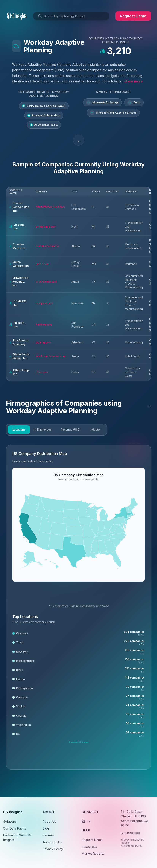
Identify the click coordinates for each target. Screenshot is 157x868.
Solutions (10, 822)
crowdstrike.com (46, 282)
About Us (49, 822)
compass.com (44, 303)
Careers (48, 835)
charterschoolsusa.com (50, 207)
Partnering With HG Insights (17, 838)
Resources (89, 847)
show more (133, 81)
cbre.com (42, 372)
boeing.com (43, 342)
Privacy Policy (53, 849)
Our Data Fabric (15, 828)
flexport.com (44, 325)
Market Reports (93, 854)
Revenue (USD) (71, 430)
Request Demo (133, 16)
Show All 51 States (78, 742)
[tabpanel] (78, 607)
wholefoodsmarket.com (51, 356)
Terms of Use (52, 842)
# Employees (43, 430)
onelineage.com (46, 227)
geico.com (42, 264)
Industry (95, 430)
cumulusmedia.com (48, 246)
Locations (19, 430)
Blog (46, 828)
